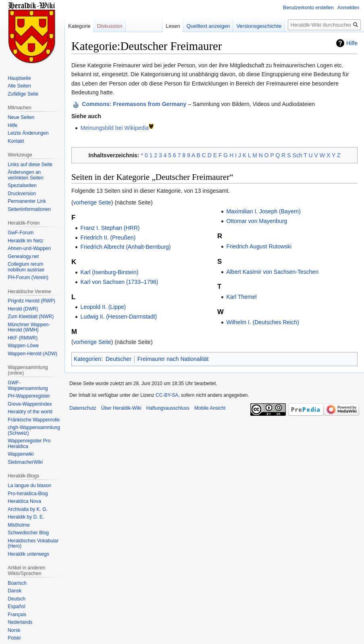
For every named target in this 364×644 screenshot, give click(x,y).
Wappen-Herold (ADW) (32, 354)
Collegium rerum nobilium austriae (26, 267)
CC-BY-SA (167, 395)
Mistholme (19, 525)
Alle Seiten (19, 86)
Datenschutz (83, 408)
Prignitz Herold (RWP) (31, 301)
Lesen (173, 26)
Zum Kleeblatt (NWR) (31, 317)
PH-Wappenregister (29, 396)
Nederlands (20, 622)
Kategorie (79, 26)
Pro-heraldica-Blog (28, 494)
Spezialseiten (22, 185)
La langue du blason (29, 486)
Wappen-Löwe (23, 346)
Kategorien (87, 359)
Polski (14, 638)
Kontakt (16, 141)
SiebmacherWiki (25, 462)
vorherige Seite (92, 202)
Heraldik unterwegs (28, 554)
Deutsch (17, 599)
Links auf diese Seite (30, 165)
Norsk (14, 630)
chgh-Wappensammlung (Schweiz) (34, 430)
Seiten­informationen (29, 209)
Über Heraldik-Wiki (121, 408)
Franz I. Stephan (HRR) (110, 228)
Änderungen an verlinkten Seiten (26, 175)
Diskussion (110, 26)
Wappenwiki (21, 454)
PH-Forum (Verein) (28, 277)
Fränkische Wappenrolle (34, 420)
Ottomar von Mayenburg (257, 221)
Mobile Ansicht (210, 408)
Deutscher (119, 359)
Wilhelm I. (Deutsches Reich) (263, 322)
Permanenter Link (27, 201)
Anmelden (348, 8)
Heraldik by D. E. (26, 517)
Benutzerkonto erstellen (308, 8)
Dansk (15, 591)
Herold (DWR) (23, 309)
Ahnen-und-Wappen (29, 248)
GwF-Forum (21, 233)
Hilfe (352, 43)
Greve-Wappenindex (30, 404)
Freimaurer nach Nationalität (173, 359)
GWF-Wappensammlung (28, 386)
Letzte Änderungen (28, 133)
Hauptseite (19, 78)
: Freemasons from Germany (134, 104)
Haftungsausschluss (168, 408)
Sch (297, 155)
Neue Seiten (21, 117)
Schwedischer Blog (28, 533)
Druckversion (22, 194)
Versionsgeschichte (259, 26)
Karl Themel (241, 297)
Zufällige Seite (23, 94)
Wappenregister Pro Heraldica (29, 444)
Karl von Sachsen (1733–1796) (119, 282)
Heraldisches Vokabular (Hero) (33, 544)
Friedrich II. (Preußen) (108, 238)
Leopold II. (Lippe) (103, 307)
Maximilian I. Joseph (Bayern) (263, 211)
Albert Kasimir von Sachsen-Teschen (272, 272)
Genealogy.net (23, 256)
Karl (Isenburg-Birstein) (109, 272)
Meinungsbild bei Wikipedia (114, 128)
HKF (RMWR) (23, 338)
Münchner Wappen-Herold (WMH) (29, 327)
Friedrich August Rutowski (259, 246)
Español (16, 606)
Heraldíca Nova (24, 501)
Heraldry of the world (30, 412)
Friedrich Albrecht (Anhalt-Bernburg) (125, 247)
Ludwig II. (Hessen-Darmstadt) (119, 317)
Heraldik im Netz (25, 241)
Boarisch (17, 583)
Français (17, 615)
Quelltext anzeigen (208, 26)
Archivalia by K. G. (28, 509)
